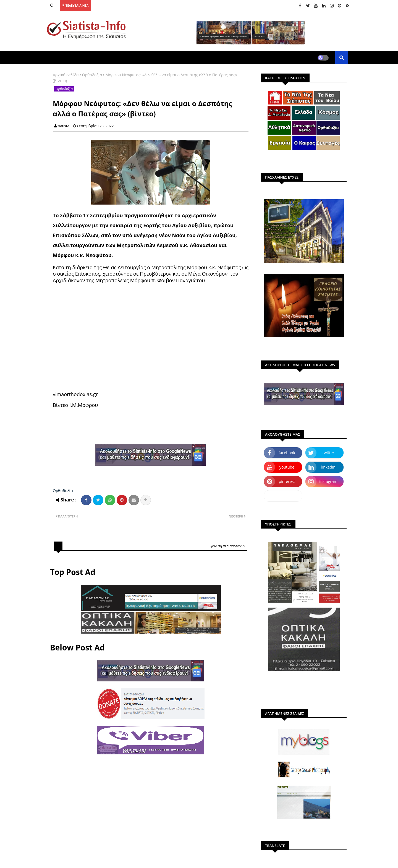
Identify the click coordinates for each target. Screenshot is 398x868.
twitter (328, 453)
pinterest (287, 481)
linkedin (328, 467)
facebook (287, 453)
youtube (287, 467)
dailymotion (283, 496)
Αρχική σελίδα (66, 75)
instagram (328, 481)
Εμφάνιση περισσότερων (226, 546)
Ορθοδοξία (92, 75)
